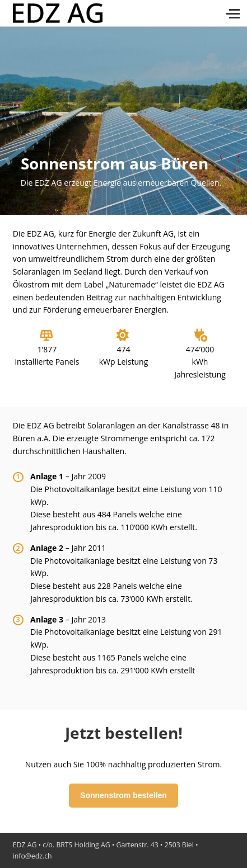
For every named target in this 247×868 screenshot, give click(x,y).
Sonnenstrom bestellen (123, 795)
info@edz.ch (32, 856)
